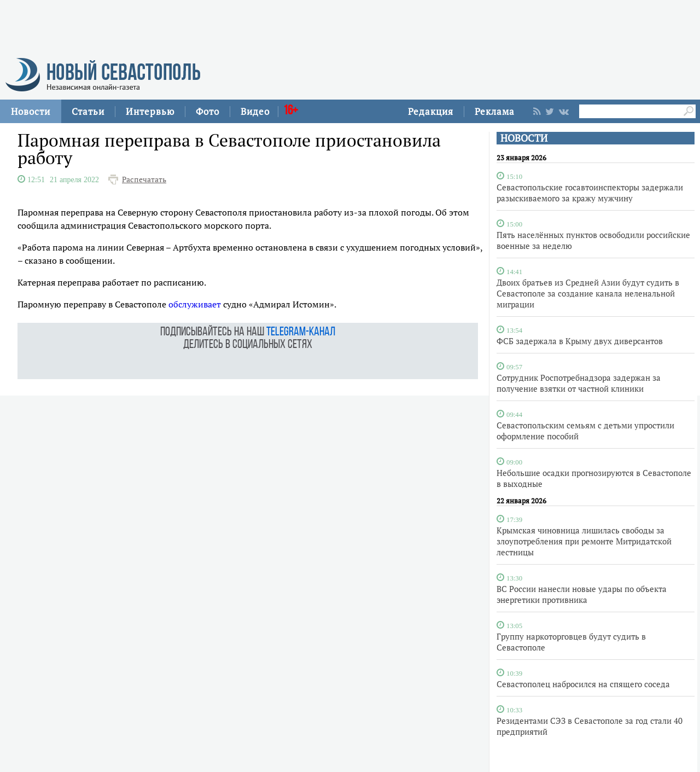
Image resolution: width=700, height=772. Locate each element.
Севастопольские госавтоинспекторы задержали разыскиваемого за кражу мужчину (590, 193)
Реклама (495, 111)
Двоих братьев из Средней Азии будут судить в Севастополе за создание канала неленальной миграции (588, 293)
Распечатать (144, 179)
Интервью (150, 111)
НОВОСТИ (524, 138)
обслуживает (195, 304)
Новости (31, 111)
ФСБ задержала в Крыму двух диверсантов (580, 341)
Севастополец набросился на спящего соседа (583, 684)
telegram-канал (301, 332)
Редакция (431, 111)
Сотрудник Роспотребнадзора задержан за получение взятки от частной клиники (579, 383)
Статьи (88, 111)
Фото (208, 111)
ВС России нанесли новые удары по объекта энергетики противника (582, 594)
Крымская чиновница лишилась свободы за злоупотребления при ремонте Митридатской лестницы (584, 541)
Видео (255, 111)
